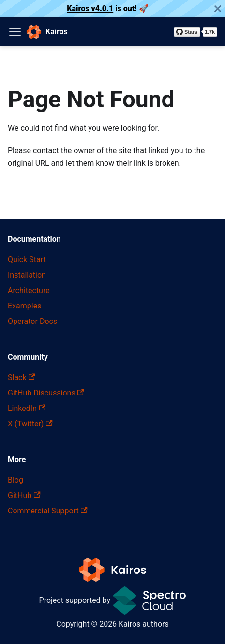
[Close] (218, 9)
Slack (22, 377)
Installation (27, 275)
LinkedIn (27, 408)
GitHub (24, 495)
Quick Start (27, 259)
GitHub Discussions (46, 393)
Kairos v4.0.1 (90, 8)
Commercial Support (48, 511)
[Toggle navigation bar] (15, 32)
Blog (15, 480)
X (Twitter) (30, 424)
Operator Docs (32, 321)
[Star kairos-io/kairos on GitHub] (195, 32)
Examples (24, 306)
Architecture (29, 290)
